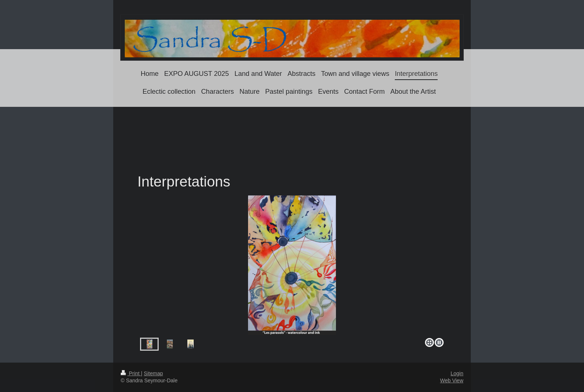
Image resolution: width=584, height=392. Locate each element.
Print (131, 373)
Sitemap (153, 373)
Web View (452, 380)
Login (457, 373)
